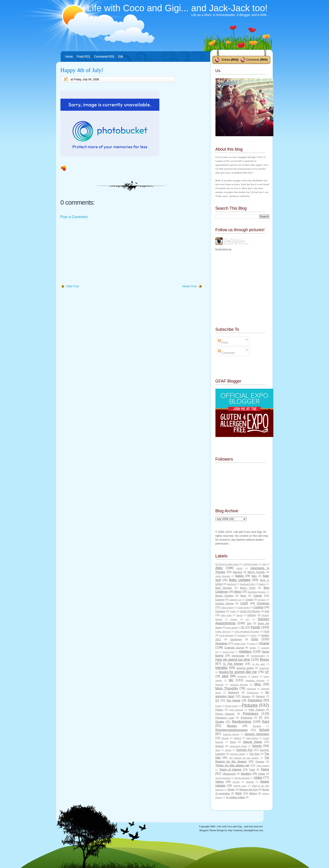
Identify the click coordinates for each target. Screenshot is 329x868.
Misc (258, 684)
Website (250, 782)
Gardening (236, 639)
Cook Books (244, 607)
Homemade (238, 656)
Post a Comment (74, 217)
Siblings (237, 738)
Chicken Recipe (225, 603)
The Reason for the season (244, 758)
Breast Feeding (224, 596)
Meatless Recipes (255, 680)
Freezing (242, 635)
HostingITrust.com (253, 830)
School (264, 730)
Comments (253, 60)
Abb (264, 564)
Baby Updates (240, 580)
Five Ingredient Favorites (247, 631)
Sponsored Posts (238, 746)
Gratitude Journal (234, 648)
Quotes (220, 722)
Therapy (260, 762)
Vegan (262, 774)
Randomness (242, 722)
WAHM (236, 782)
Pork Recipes (236, 710)
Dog (249, 623)
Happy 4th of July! (82, 70)
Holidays (245, 651)
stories (228, 750)
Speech (220, 746)
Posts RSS (83, 57)
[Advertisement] (95, 252)
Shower (225, 738)
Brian (243, 596)
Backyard (232, 584)
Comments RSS (104, 57)
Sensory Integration (257, 734)
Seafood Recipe (231, 734)
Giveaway (222, 643)
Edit (120, 57)
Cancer (258, 596)
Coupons (220, 611)
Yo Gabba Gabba (235, 797)
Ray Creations (235, 830)
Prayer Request (225, 714)
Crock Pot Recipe (250, 611)
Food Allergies (226, 635)
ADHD (239, 568)
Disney (234, 619)
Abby (219, 568)
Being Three (248, 588)
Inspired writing (245, 668)
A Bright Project (250, 564)
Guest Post (228, 652)
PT (261, 718)
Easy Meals (232, 628)
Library (255, 676)
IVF (267, 672)
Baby (254, 576)
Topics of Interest (230, 770)
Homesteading (258, 656)
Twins (265, 769)
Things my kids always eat (232, 765)
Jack (225, 676)
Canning (220, 599)
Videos (220, 782)
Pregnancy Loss (225, 718)
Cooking (258, 607)
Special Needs (253, 742)
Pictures (250, 705)
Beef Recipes (224, 588)
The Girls (254, 754)
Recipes (232, 726)
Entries (226, 60)
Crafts (233, 611)
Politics (219, 710)
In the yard (258, 664)
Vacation (246, 774)
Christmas (263, 603)
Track (252, 770)
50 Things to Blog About (227, 564)
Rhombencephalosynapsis (232, 730)
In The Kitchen (233, 664)
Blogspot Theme (208, 830)
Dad (267, 611)
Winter (231, 789)
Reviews (257, 726)
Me (231, 680)
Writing (253, 793)
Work (239, 793)
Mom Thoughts (227, 688)
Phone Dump (231, 706)
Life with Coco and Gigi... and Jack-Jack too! (177, 8)
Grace (253, 644)
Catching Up (235, 600)
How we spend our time (233, 659)
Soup (233, 742)
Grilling (253, 648)
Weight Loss (240, 786)
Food (266, 631)
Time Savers (263, 766)
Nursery (246, 696)
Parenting (255, 700)
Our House (234, 700)
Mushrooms (253, 693)
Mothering (234, 692)
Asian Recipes (223, 576)
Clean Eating (227, 607)
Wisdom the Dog (248, 789)
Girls (255, 639)
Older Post (73, 286)
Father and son (223, 631)
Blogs (238, 592)
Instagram (264, 668)
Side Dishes (252, 738)
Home (69, 57)
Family (256, 627)
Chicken (262, 600)
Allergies (237, 572)
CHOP (244, 603)
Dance (239, 615)
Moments (252, 689)
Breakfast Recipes (257, 592)
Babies (240, 576)
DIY (247, 619)
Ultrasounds (229, 774)
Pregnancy (251, 713)
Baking (262, 584)
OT (217, 700)
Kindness (242, 676)
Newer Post (189, 286)
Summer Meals (237, 754)
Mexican (220, 685)
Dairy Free (226, 615)
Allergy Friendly (256, 572)
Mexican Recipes (239, 685)
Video (258, 778)
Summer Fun (244, 750)
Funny (254, 635)
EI (243, 627)
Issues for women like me (238, 672)
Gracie (264, 643)
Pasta (218, 706)
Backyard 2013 (247, 584)
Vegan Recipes (223, 778)
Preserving (247, 718)
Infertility (222, 668)
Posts (223, 343)
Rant (266, 722)
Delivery (252, 615)
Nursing (260, 696)
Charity (249, 599)
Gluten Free (240, 644)
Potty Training (257, 710)
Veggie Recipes (242, 778)
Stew (218, 750)
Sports (257, 746)
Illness (265, 659)
